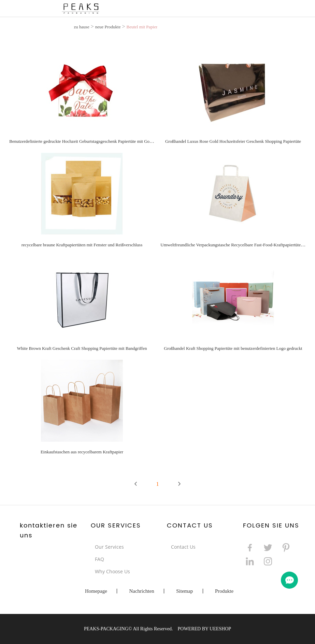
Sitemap (184, 591)
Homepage (96, 591)
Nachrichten (141, 591)
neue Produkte (108, 27)
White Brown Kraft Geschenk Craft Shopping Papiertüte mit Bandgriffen (82, 348)
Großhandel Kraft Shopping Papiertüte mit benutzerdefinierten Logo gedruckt (233, 348)
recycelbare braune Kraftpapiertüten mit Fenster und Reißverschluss (82, 245)
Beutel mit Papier (142, 27)
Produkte (224, 591)
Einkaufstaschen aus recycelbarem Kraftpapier (82, 452)
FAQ (99, 559)
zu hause (82, 27)
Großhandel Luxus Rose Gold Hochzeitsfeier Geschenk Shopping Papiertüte (233, 141)
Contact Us (183, 547)
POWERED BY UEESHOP (204, 629)
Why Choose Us (112, 571)
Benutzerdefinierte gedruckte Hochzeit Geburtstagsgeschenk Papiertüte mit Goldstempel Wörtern (96, 141)
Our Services (109, 547)
